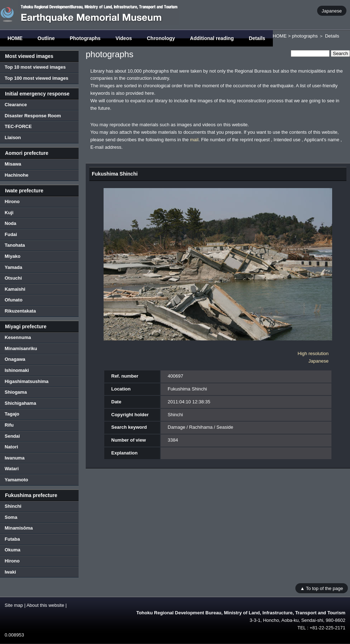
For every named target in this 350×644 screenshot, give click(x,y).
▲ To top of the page (321, 588)
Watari (12, 469)
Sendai (12, 436)
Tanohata (15, 245)
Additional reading (212, 38)
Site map (14, 605)
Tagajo (12, 414)
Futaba (12, 539)
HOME (15, 38)
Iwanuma (15, 458)
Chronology (161, 38)
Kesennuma (18, 337)
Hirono (12, 201)
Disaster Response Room (33, 116)
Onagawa (15, 359)
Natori (11, 447)
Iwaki (10, 572)
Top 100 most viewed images (36, 78)
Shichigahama (20, 403)
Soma (11, 517)
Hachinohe (16, 175)
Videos (124, 38)
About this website (45, 605)
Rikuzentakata (20, 311)
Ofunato (14, 300)
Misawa (13, 164)
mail (194, 140)
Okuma (12, 550)
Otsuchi (13, 278)
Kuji (9, 213)
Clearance (16, 105)
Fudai (11, 234)
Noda (11, 223)
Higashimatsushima (27, 381)
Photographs (85, 38)
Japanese (332, 11)
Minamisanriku (21, 348)
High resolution (313, 353)
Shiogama (16, 392)
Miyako (12, 256)
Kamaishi (15, 289)
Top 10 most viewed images (35, 67)
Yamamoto (16, 480)
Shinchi (13, 506)
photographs (305, 36)
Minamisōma (19, 528)
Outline (46, 38)
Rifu (9, 425)
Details (257, 38)
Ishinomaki (17, 370)
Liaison (13, 137)
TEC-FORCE (18, 126)
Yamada (13, 267)
